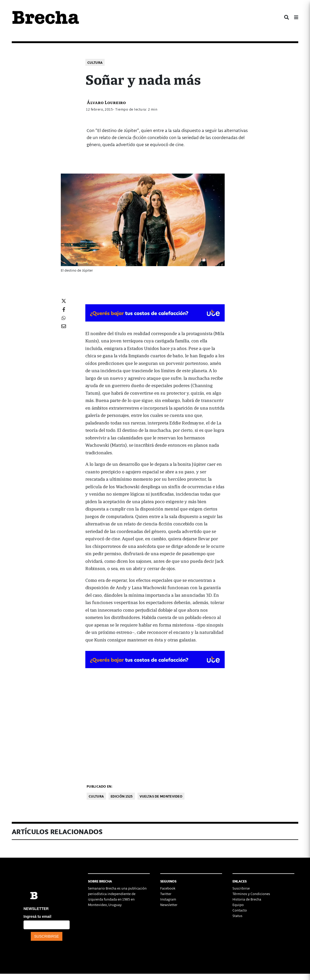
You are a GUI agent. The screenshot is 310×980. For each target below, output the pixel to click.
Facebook (168, 888)
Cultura (95, 62)
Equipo (238, 905)
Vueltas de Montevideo (161, 796)
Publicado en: (99, 786)
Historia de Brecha (247, 899)
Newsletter (169, 905)
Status (237, 916)
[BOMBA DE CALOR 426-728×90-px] (155, 312)
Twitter (166, 894)
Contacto (240, 910)
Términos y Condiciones (251, 894)
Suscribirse (241, 888)
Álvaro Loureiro (106, 102)
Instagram (168, 899)
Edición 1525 (122, 796)
